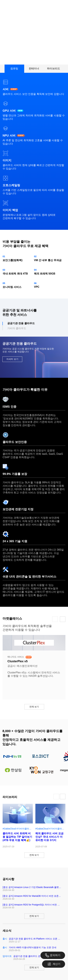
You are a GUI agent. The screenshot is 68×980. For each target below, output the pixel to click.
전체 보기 (34, 707)
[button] (55, 619)
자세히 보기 (12, 359)
